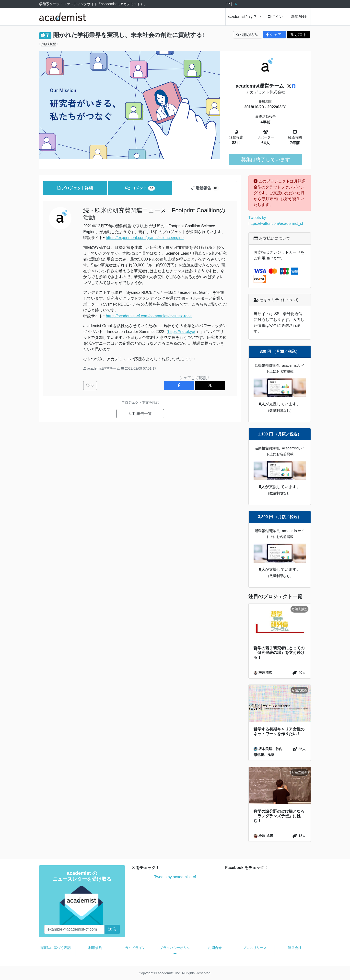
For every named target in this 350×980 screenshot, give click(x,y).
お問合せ (215, 948)
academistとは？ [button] (243, 17)
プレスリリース (255, 948)
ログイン (275, 17)
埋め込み (248, 35)
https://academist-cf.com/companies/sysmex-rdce (149, 316)
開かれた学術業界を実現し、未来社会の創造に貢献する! (129, 35)
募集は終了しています (266, 160)
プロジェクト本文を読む (140, 402)
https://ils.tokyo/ (182, 332)
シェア (274, 35)
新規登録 (299, 17)
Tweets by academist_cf (175, 877)
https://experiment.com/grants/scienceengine (145, 238)
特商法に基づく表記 (55, 948)
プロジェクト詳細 (75, 188)
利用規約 (95, 948)
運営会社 (295, 948)
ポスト (298, 35)
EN (235, 4)
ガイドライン (135, 948)
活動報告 (205, 188)
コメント (140, 188)
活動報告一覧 (140, 414)
